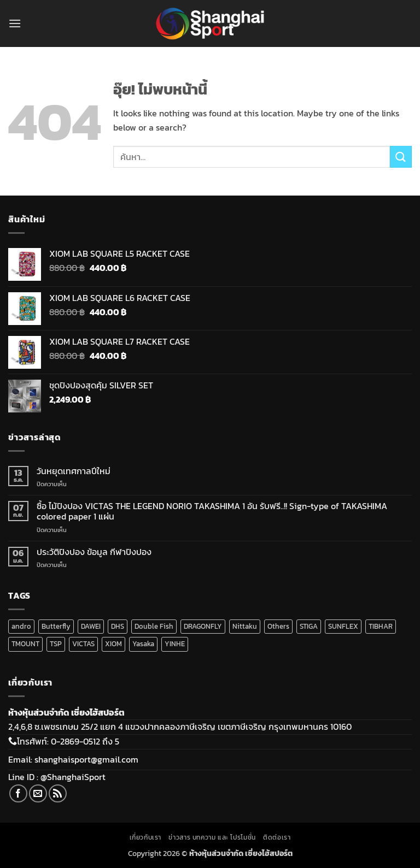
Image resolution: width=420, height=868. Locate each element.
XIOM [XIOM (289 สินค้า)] (113, 644)
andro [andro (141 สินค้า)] (21, 626)
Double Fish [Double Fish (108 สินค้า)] (154, 626)
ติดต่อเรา (277, 837)
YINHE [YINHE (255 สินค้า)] (175, 644)
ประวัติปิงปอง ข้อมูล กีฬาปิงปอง (94, 552)
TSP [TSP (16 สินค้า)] (56, 644)
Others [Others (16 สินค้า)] (278, 626)
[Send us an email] (38, 793)
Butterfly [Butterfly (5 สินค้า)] (56, 626)
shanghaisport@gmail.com (86, 759)
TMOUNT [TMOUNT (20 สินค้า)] (25, 644)
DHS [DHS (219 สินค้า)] (118, 626)
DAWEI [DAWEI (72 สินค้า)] (91, 626)
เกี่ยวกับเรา (146, 837)
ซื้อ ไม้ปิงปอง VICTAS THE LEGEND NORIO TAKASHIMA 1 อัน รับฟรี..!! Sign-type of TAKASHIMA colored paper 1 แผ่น (212, 511)
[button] (15, 23)
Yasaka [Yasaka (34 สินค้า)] (143, 644)
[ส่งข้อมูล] (401, 157)
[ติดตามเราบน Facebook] (18, 793)
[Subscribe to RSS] (58, 793)
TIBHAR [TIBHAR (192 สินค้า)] (381, 626)
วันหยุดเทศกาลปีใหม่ (74, 471)
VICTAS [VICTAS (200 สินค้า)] (83, 644)
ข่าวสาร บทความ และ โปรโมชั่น (212, 837)
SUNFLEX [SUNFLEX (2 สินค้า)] (343, 626)
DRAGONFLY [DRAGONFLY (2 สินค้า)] (203, 626)
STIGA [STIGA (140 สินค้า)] (309, 626)
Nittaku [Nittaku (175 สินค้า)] (245, 626)
